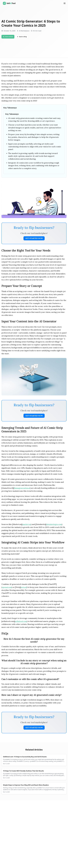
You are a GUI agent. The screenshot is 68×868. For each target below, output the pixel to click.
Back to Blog (22, 37)
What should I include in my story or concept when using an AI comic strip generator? (34, 662)
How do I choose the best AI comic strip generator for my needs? (34, 640)
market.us (27, 524)
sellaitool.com (21, 621)
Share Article (8, 37)
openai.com (7, 587)
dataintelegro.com (54, 524)
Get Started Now (34, 238)
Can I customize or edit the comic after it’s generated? (30, 679)
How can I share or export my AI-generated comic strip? (31, 695)
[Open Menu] (65, 3)
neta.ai (24, 587)
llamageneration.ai (22, 488)
